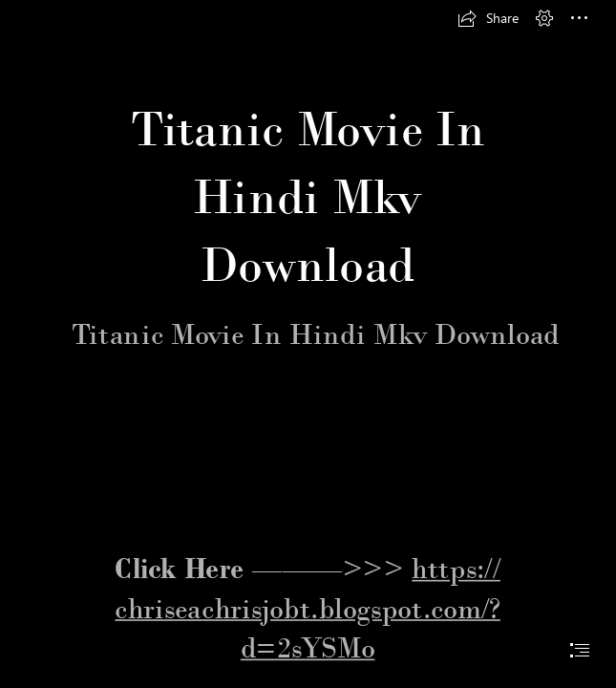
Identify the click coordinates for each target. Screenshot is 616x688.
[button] (488, 18)
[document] (308, 344)
